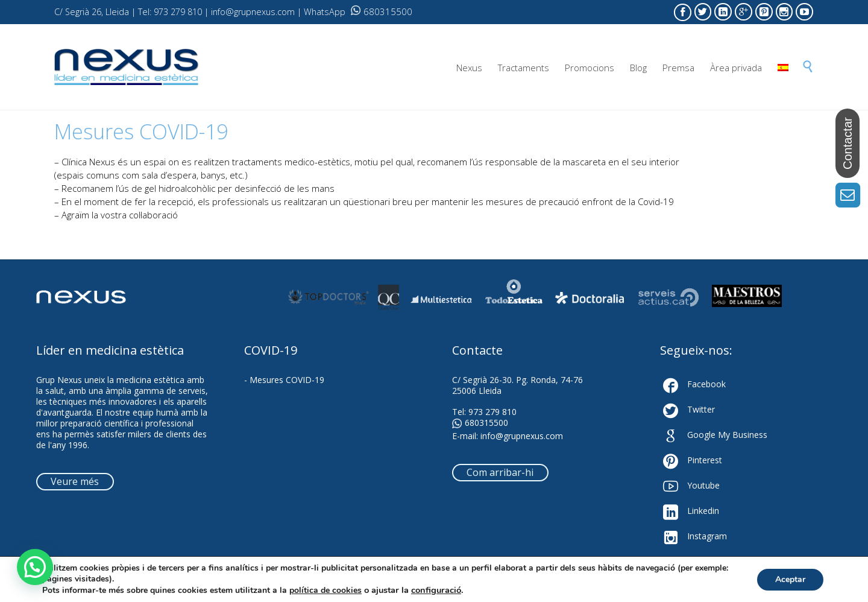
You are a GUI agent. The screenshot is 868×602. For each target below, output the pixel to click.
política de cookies (325, 590)
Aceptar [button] (790, 579)
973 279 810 (492, 412)
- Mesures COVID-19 (284, 380)
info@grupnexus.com (522, 436)
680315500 (382, 11)
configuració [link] (436, 590)
